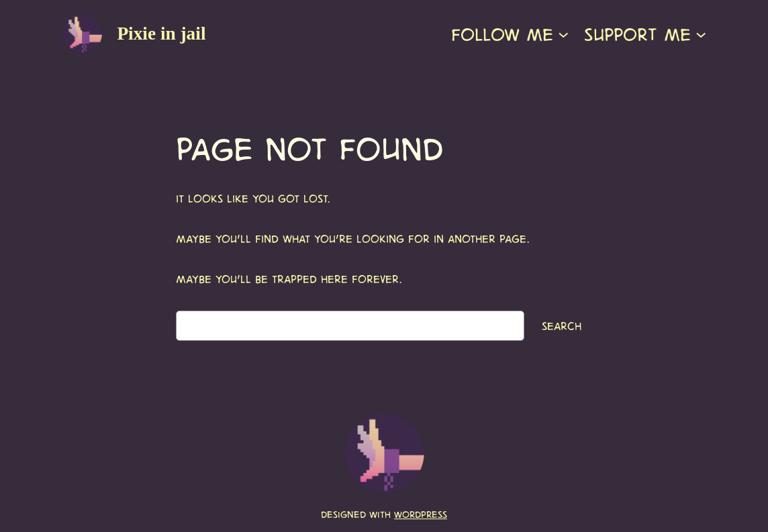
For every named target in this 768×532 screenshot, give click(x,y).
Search (562, 325)
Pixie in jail (161, 34)
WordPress (421, 514)
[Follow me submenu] (563, 34)
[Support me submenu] (701, 34)
